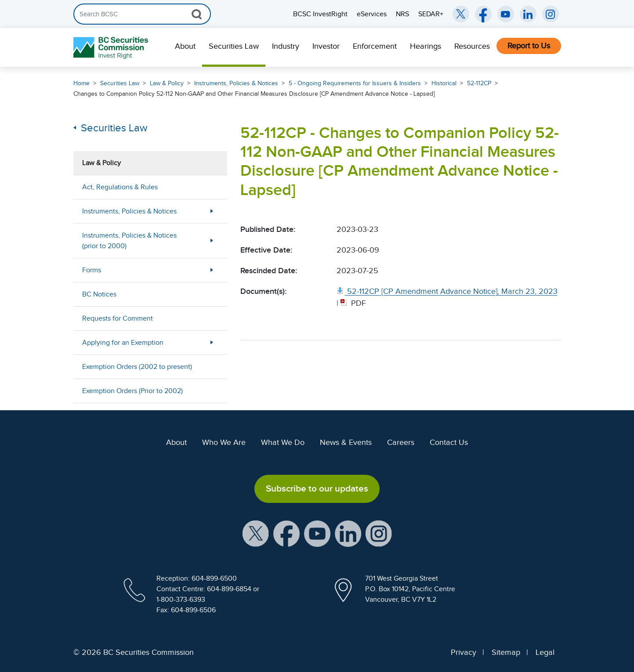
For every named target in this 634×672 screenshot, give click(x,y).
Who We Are (224, 442)
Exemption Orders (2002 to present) (137, 367)
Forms (92, 270)
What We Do (283, 442)
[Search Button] (197, 14)
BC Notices (99, 294)
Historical (444, 83)
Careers (401, 442)
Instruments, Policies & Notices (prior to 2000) (129, 241)
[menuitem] (185, 47)
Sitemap (506, 652)
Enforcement (375, 46)
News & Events (346, 442)
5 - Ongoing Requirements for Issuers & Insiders (355, 83)
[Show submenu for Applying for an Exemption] (212, 342)
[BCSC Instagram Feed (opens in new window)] (551, 14)
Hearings (426, 46)
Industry (286, 46)
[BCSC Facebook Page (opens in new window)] (483, 14)
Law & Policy (167, 83)
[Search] (142, 14)
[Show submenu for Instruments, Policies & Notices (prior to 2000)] (212, 240)
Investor (326, 46)
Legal (545, 652)
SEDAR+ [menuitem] (431, 14)
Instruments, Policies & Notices (236, 83)
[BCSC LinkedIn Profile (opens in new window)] (348, 533)
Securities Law (234, 46)
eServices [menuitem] (372, 14)
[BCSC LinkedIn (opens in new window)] (528, 14)
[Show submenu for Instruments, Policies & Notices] (212, 211)
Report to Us (529, 46)
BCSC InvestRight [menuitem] (320, 14)
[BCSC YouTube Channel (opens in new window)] (506, 14)
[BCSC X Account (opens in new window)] (256, 533)
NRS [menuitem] (402, 14)
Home (82, 83)
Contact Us (449, 442)
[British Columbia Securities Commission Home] (112, 48)
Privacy (464, 652)
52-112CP (479, 83)
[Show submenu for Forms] (212, 270)
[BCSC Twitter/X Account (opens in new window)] (461, 14)
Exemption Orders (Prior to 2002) (132, 391)
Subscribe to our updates (317, 488)
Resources (472, 46)
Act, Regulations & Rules (120, 187)
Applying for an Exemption (123, 343)
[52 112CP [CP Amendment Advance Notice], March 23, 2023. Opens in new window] (447, 291)
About (185, 46)
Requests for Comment (118, 318)
